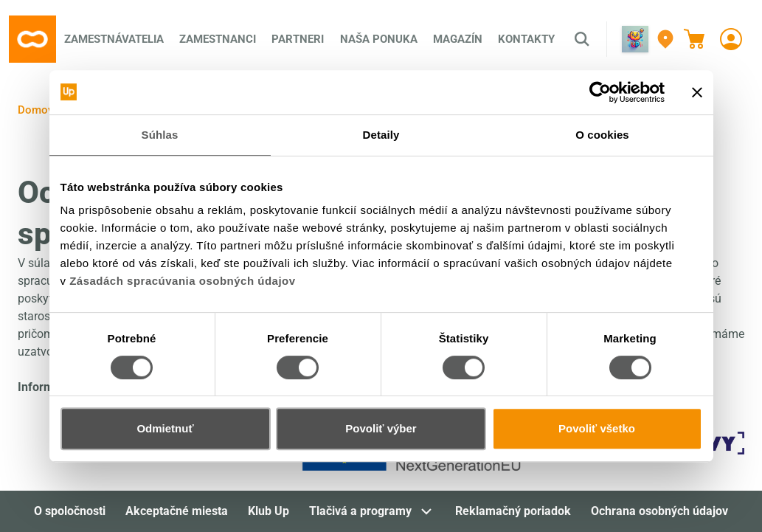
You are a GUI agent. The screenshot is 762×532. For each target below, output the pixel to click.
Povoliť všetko (597, 428)
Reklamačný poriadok (513, 511)
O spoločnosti (70, 511)
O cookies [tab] (602, 135)
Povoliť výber (381, 428)
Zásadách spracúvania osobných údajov (182, 281)
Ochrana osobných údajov (659, 511)
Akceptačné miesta (177, 511)
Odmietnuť (165, 428)
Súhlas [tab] (160, 135)
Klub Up (269, 511)
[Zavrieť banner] (697, 92)
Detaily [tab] (381, 135)
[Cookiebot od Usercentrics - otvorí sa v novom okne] (600, 92)
